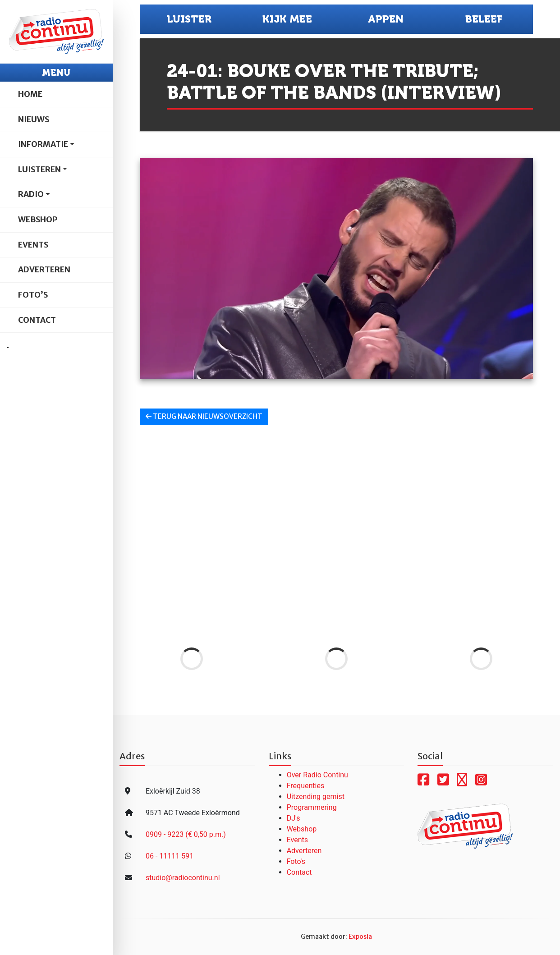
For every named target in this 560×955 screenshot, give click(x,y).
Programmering (312, 807)
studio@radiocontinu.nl (183, 878)
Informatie (43, 144)
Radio (31, 194)
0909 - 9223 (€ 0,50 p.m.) (186, 834)
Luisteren (39, 170)
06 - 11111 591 (170, 856)
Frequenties (306, 786)
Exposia (360, 937)
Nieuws (34, 119)
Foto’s (33, 295)
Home (30, 94)
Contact (37, 320)
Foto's (296, 861)
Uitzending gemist (316, 797)
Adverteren (44, 270)
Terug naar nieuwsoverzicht (204, 416)
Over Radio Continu (317, 775)
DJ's (294, 818)
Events (33, 245)
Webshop (38, 220)
